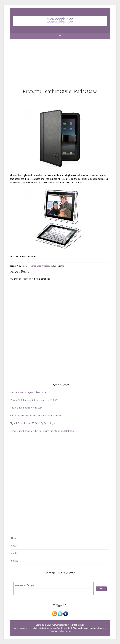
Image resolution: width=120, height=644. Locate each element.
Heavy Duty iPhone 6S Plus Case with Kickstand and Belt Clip (42, 431)
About (14, 546)
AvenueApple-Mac (60, 21)
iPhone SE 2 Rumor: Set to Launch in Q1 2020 (34, 400)
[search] (53, 585)
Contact (15, 553)
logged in (26, 279)
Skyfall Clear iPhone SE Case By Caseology (32, 423)
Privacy (15, 561)
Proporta (46, 266)
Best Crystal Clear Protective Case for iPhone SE (36, 416)
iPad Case (37, 266)
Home (14, 538)
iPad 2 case (27, 266)
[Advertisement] (60, 61)
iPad (62, 266)
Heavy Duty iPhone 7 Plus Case (26, 408)
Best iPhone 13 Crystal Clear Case (28, 392)
